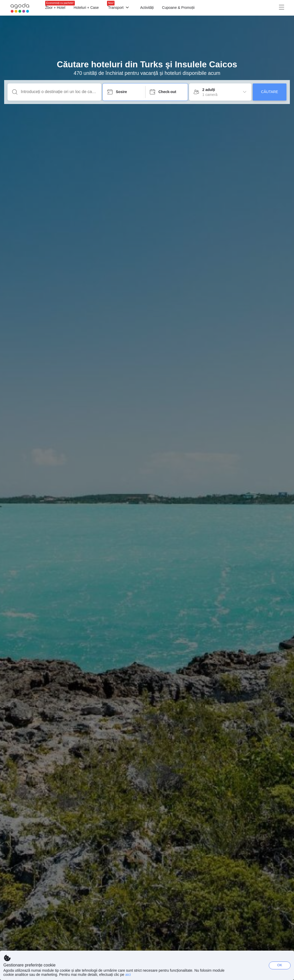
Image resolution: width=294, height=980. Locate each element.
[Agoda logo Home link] (20, 8)
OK (280, 965)
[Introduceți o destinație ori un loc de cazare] (59, 92)
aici (128, 975)
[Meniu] (203, 8)
